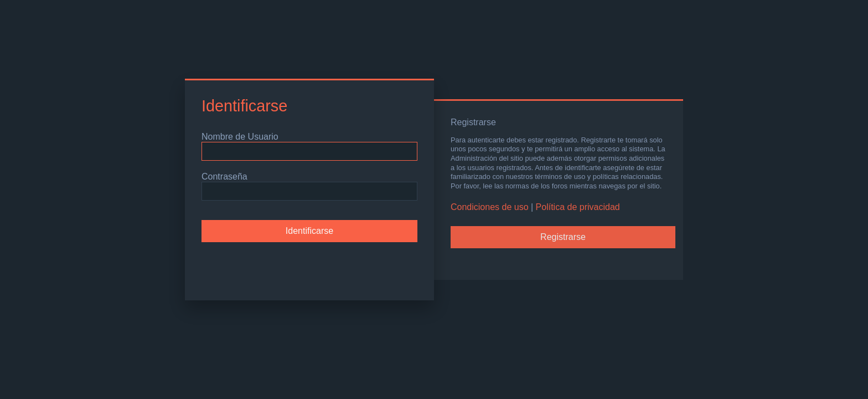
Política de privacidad (578, 207)
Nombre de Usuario (240, 137)
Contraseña (224, 177)
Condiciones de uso (490, 207)
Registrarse (563, 237)
